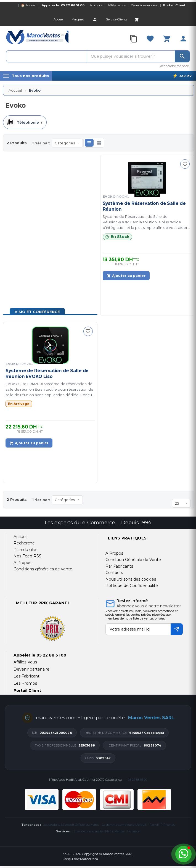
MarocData (89, 859)
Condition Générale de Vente (133, 560)
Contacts (114, 573)
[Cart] (137, 19)
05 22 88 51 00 (73, 5)
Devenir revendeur (144, 5)
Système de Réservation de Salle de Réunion (144, 206)
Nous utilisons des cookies (131, 579)
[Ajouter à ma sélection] (185, 164)
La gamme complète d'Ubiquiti (125, 825)
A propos (96, 5)
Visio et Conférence (37, 312)
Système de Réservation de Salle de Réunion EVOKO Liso (47, 373)
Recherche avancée (174, 66)
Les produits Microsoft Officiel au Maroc (71, 825)
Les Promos (25, 683)
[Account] (95, 19)
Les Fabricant (27, 676)
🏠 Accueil (29, 5)
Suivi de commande (88, 831)
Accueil (15, 90)
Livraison (134, 831)
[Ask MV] (182, 76)
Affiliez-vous (117, 5)
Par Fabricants (119, 566)
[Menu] (26, 76)
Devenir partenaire (31, 669)
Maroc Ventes (115, 831)
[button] (89, 143)
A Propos (114, 553)
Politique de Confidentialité (132, 586)
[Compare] (134, 39)
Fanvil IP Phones (162, 825)
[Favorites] (150, 39)
